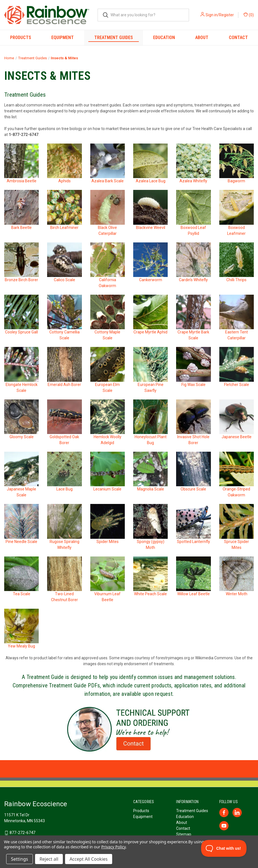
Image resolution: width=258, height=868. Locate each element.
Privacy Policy (113, 847)
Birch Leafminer (64, 228)
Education (164, 38)
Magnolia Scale (151, 489)
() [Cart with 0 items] (249, 15)
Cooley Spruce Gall (21, 332)
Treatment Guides (114, 38)
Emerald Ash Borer (64, 385)
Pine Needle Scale (21, 542)
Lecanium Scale (107, 489)
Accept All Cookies (89, 859)
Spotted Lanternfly (193, 542)
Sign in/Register (220, 15)
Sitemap (184, 834)
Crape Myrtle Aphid (150, 332)
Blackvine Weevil (151, 228)
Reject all (49, 859)
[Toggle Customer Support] (224, 848)
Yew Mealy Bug (21, 646)
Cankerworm (151, 280)
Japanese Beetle (237, 437)
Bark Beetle (21, 228)
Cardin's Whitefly (193, 280)
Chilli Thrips (236, 280)
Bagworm (236, 181)
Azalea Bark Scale (108, 181)
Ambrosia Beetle (22, 181)
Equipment (63, 38)
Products (21, 38)
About (202, 38)
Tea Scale (22, 594)
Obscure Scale (193, 489)
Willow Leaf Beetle (193, 594)
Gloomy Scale (22, 437)
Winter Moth (237, 594)
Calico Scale (64, 280)
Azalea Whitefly (193, 181)
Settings (19, 859)
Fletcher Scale (237, 385)
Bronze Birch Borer (21, 280)
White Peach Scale (150, 594)
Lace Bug (64, 489)
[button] (129, 729)
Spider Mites (108, 542)
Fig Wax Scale (193, 385)
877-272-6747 (22, 833)
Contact (238, 38)
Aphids (64, 181)
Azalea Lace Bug (151, 181)
